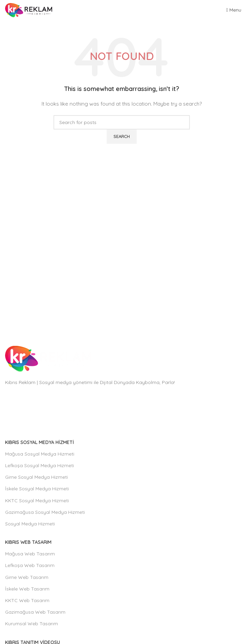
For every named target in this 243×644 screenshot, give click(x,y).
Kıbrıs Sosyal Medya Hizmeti (40, 442)
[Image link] (48, 358)
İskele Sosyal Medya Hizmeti (37, 489)
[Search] (122, 122)
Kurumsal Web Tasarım (32, 624)
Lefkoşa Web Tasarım (30, 565)
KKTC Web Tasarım (27, 600)
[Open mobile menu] (234, 10)
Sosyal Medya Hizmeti (30, 524)
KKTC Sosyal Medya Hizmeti (37, 501)
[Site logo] (29, 10)
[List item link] (121, 411)
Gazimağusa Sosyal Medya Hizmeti (45, 512)
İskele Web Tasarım (27, 589)
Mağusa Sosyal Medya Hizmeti (40, 454)
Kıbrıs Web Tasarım (28, 542)
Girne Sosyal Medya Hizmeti (36, 477)
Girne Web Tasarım (27, 577)
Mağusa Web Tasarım (30, 554)
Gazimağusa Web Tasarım (35, 612)
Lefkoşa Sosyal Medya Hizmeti (40, 465)
